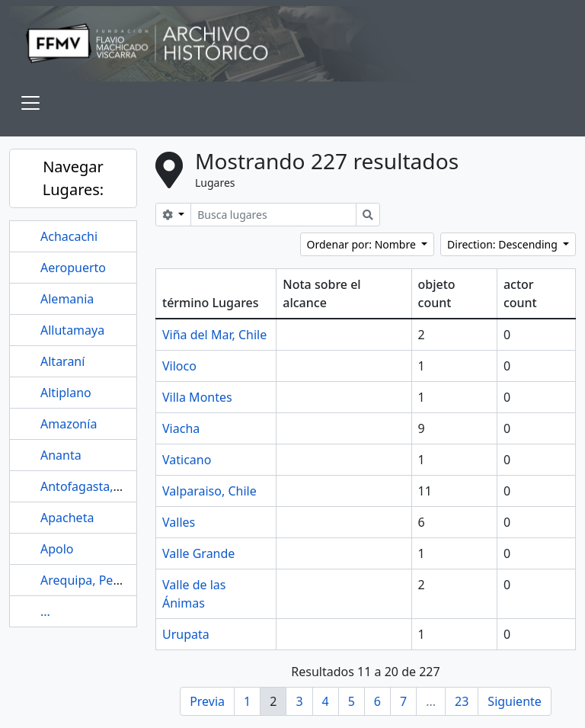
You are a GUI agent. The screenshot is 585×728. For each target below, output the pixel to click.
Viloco (179, 366)
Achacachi (69, 236)
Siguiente (514, 701)
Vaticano (187, 460)
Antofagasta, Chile (93, 486)
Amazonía (69, 424)
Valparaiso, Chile (209, 491)
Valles (179, 522)
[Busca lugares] (273, 215)
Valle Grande (198, 553)
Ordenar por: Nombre (363, 244)
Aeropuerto (73, 268)
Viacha (181, 428)
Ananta (61, 455)
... (45, 611)
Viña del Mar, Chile (214, 335)
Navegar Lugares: (73, 178)
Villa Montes (197, 397)
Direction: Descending (503, 244)
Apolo (57, 549)
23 (462, 701)
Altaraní (62, 361)
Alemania (67, 299)
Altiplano (66, 393)
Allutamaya (72, 330)
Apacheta (67, 518)
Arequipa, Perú (83, 580)
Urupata (186, 634)
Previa (207, 701)
